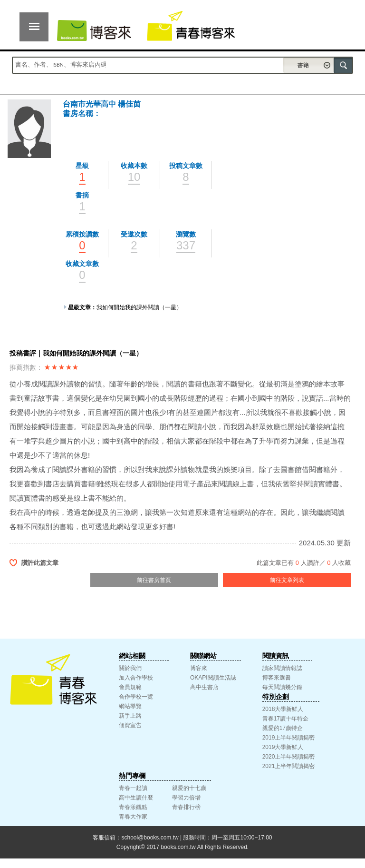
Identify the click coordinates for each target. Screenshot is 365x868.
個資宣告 (130, 725)
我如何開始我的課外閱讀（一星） (139, 307)
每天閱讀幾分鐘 (282, 687)
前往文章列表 (287, 580)
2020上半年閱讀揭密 (289, 757)
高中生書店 (204, 687)
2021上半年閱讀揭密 (289, 766)
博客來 (199, 668)
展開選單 (34, 27)
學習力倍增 (186, 798)
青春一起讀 (133, 788)
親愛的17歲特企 (283, 728)
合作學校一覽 (136, 697)
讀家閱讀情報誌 (282, 668)
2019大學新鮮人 (283, 747)
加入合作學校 (136, 678)
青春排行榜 (186, 807)
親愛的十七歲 (189, 788)
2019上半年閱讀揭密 (289, 738)
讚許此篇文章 (40, 563)
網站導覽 (130, 706)
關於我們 (130, 668)
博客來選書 (277, 678)
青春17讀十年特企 (285, 719)
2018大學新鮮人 (283, 709)
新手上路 (130, 716)
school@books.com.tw (150, 838)
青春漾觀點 (133, 807)
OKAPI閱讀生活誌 (213, 678)
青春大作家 (133, 817)
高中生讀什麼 (136, 798)
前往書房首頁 (154, 580)
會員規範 (130, 687)
